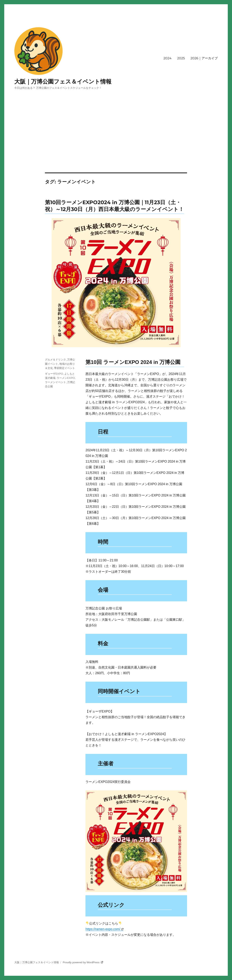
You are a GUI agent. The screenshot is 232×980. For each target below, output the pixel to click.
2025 (181, 58)
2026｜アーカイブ (204, 58)
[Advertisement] (117, 143)
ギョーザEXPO (54, 374)
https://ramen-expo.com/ (104, 929)
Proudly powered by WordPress (83, 962)
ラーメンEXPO (66, 378)
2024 (167, 58)
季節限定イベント (65, 368)
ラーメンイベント (55, 382)
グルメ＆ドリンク (55, 359)
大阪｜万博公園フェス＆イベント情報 (63, 81)
